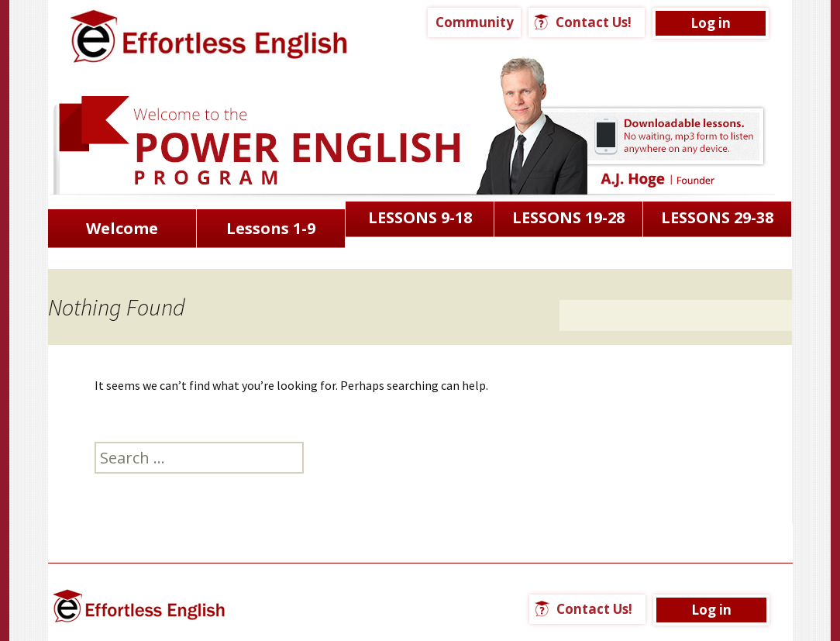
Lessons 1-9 (271, 228)
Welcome (122, 228)
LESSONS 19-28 (568, 217)
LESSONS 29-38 (717, 217)
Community (475, 22)
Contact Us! (594, 22)
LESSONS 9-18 (420, 217)
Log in (711, 23)
